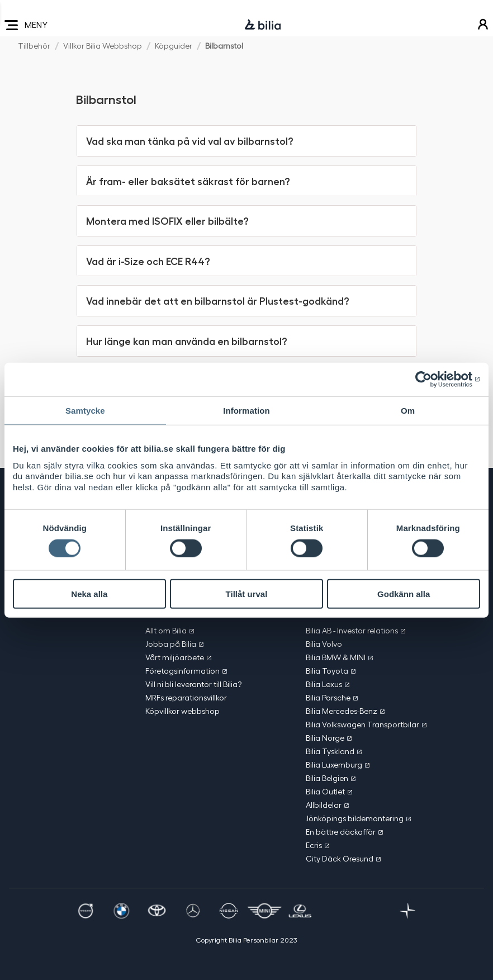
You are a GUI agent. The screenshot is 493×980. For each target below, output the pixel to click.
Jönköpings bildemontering (355, 818)
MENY (26, 25)
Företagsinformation (182, 671)
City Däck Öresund (340, 858)
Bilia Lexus (324, 684)
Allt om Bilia (166, 630)
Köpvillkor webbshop (182, 711)
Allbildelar (324, 805)
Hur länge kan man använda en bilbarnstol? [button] (186, 340)
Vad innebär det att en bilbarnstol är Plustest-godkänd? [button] (217, 300)
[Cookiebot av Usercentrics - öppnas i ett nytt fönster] (431, 379)
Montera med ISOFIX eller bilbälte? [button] (167, 220)
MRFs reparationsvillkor (186, 697)
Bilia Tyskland (330, 751)
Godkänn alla (404, 593)
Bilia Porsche (328, 697)
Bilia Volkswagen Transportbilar (362, 724)
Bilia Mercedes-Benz (342, 711)
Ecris (314, 845)
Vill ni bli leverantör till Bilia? (193, 684)
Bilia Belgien (327, 778)
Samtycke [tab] (85, 410)
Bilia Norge (325, 738)
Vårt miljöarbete (175, 657)
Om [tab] (408, 410)
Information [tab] (246, 410)
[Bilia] (263, 25)
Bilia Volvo (324, 644)
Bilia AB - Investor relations (352, 630)
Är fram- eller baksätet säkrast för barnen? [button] (188, 181)
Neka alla (89, 593)
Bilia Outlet (325, 791)
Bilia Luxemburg (334, 764)
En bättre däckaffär (341, 832)
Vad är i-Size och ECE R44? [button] (148, 261)
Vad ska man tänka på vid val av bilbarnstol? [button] (189, 140)
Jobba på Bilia (171, 644)
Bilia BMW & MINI (336, 657)
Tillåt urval (247, 593)
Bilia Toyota (327, 671)
